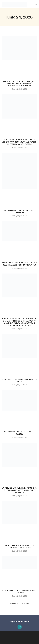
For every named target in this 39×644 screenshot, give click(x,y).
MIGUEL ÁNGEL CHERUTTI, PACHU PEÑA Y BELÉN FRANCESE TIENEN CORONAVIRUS (19, 264)
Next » (27, 604)
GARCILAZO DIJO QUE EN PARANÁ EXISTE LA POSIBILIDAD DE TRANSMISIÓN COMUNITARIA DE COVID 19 (19, 84)
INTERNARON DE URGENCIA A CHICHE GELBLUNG (19, 211)
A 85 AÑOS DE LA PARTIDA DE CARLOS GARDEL (20, 433)
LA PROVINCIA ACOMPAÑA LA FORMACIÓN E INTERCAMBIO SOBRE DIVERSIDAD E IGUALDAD (19, 490)
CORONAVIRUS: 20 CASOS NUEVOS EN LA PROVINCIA (19, 592)
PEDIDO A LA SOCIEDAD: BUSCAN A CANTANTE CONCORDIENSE (19, 547)
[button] (36, 4)
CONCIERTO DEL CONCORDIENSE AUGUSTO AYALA (19, 380)
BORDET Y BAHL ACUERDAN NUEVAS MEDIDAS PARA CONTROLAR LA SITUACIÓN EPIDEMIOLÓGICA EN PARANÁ (19, 142)
